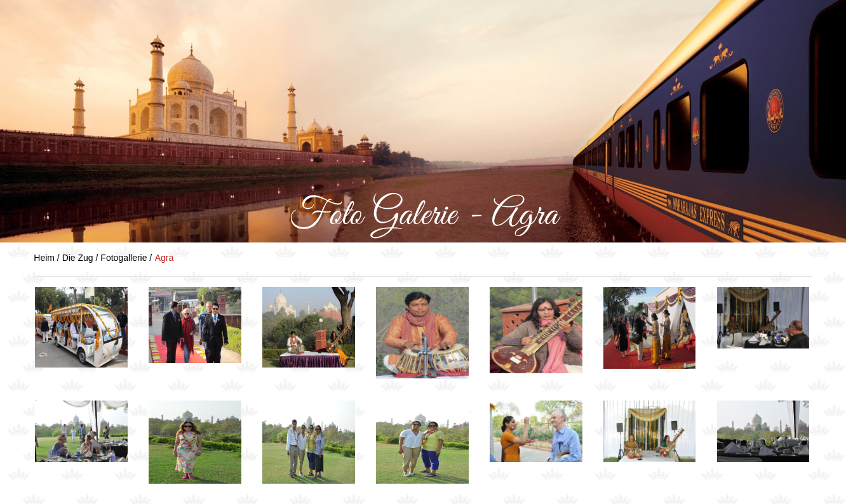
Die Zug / (82, 258)
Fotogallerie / (126, 258)
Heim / (48, 258)
